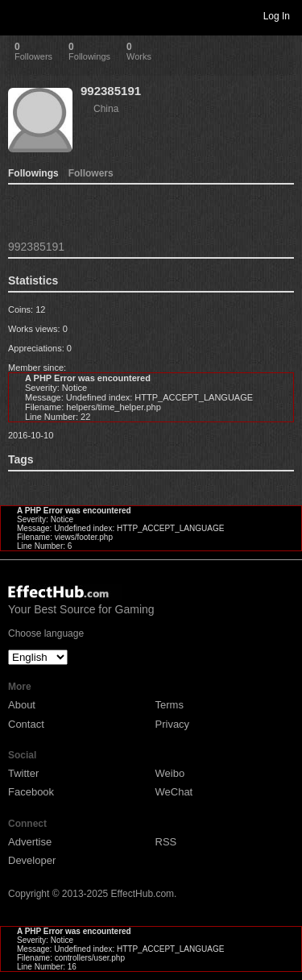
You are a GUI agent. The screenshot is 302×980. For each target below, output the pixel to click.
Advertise (30, 842)
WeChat (174, 792)
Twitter (23, 773)
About (22, 705)
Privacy (173, 724)
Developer (32, 860)
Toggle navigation (19, 15)
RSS (166, 842)
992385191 (111, 91)
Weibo (170, 773)
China (106, 109)
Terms (170, 705)
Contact (26, 724)
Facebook (31, 792)
